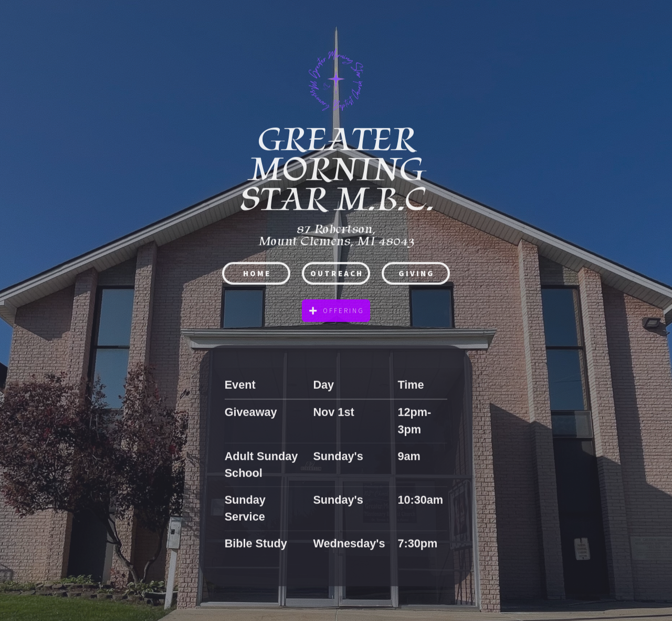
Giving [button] (417, 275)
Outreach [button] (337, 275)
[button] (336, 313)
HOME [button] (257, 275)
